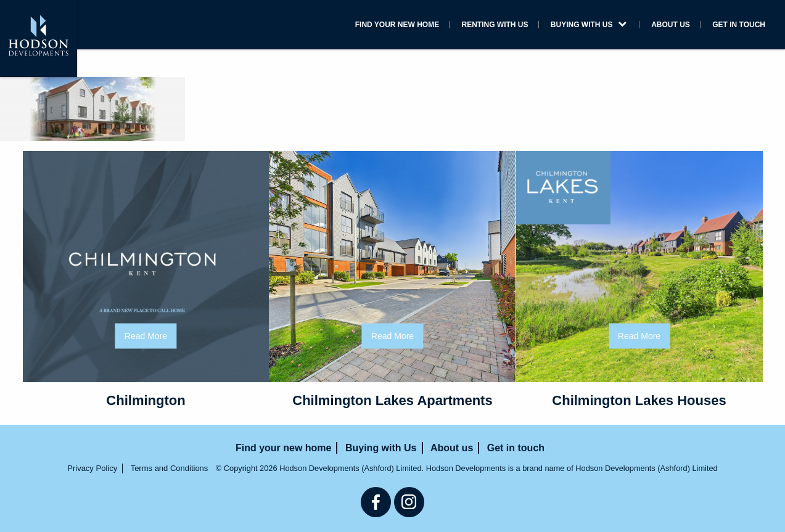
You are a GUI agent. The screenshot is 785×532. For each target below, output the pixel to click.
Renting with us (495, 25)
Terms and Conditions (170, 468)
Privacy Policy (92, 468)
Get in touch (739, 25)
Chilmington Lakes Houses (639, 400)
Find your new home (397, 25)
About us (671, 25)
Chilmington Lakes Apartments (392, 400)
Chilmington (146, 400)
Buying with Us (589, 25)
